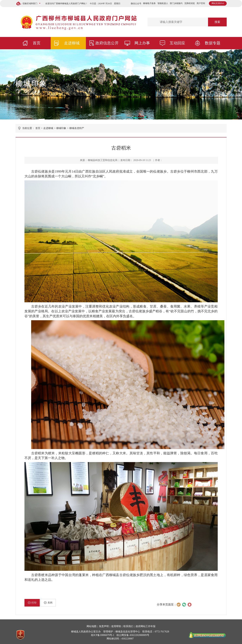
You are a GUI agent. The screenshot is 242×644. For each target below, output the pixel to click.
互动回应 (177, 43)
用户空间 (201, 3)
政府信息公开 (107, 43)
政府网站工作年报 (146, 626)
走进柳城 (72, 43)
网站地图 (92, 626)
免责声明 (104, 626)
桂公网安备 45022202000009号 (133, 635)
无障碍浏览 (190, 3)
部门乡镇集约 (176, 3)
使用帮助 (116, 626)
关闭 (48, 603)
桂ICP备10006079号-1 (103, 635)
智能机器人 (163, 3)
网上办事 (142, 43)
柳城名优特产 (77, 128)
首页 (37, 43)
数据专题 (213, 43)
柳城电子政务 (149, 3)
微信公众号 (136, 4)
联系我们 (128, 626)
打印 (32, 603)
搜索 (217, 22)
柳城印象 (31, 83)
